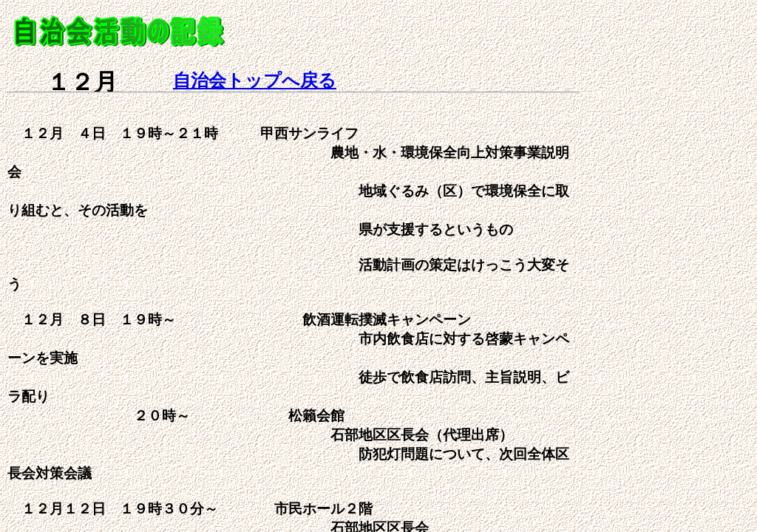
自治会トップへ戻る (255, 81)
